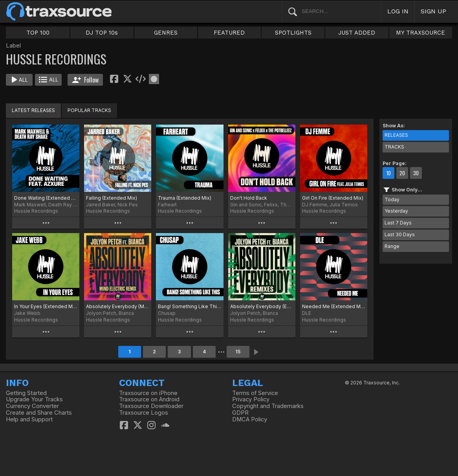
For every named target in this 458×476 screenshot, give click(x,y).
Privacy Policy (251, 399)
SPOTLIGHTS (293, 33)
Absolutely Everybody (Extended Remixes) (262, 306)
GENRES (166, 33)
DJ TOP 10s (102, 33)
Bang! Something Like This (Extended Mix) (190, 306)
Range (392, 246)
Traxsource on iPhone (148, 393)
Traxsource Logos (144, 413)
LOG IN (398, 11)
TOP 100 (38, 33)
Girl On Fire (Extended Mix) (333, 198)
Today (392, 199)
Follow (85, 80)
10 (388, 173)
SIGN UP (433, 11)
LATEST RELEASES (33, 110)
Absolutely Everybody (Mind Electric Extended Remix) (118, 306)
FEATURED (229, 33)
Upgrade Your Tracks (34, 399)
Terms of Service (255, 393)
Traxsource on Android (149, 399)
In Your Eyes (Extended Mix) (46, 306)
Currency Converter (32, 406)
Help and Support (29, 419)
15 (238, 352)
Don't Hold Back (249, 198)
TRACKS (394, 147)
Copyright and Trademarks (268, 406)
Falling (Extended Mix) (112, 198)
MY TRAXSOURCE (420, 33)
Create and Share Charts (39, 413)
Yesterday (396, 211)
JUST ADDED (357, 33)
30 (416, 173)
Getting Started (26, 393)
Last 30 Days (400, 234)
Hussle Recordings (36, 211)
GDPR (240, 413)
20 (402, 173)
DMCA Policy (250, 419)
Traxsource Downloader (151, 406)
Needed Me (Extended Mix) (334, 306)
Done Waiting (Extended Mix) (46, 198)
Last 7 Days (398, 223)
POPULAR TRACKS (89, 110)
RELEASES (396, 135)
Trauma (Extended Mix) (185, 198)
